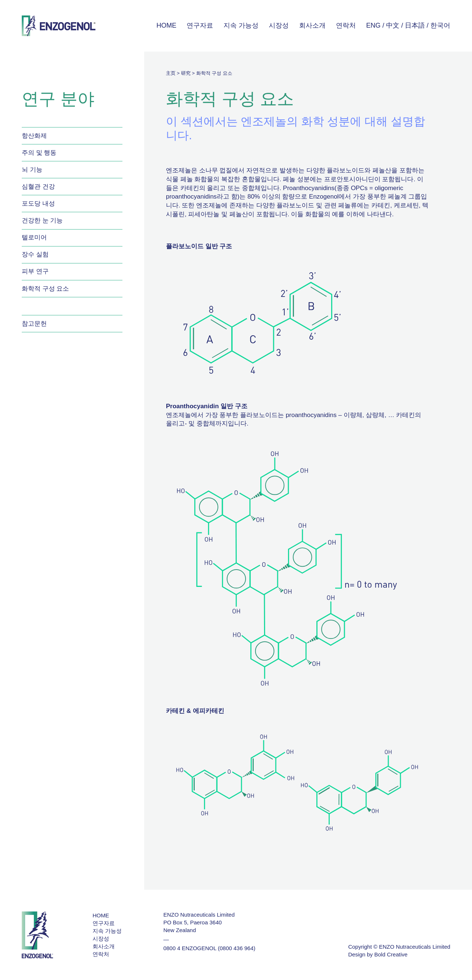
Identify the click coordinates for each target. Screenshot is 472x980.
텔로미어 (34, 237)
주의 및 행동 (39, 153)
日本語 (415, 25)
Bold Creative (391, 954)
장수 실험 (35, 254)
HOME (166, 25)
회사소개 (312, 25)
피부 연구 (35, 271)
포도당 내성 (38, 204)
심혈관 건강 (38, 187)
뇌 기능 (32, 170)
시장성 (279, 25)
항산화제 (34, 136)
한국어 (440, 25)
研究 (186, 73)
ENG (373, 25)
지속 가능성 (241, 25)
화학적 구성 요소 (45, 289)
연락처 (346, 25)
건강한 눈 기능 (42, 220)
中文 (393, 25)
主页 (171, 73)
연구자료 (200, 25)
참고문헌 (34, 324)
